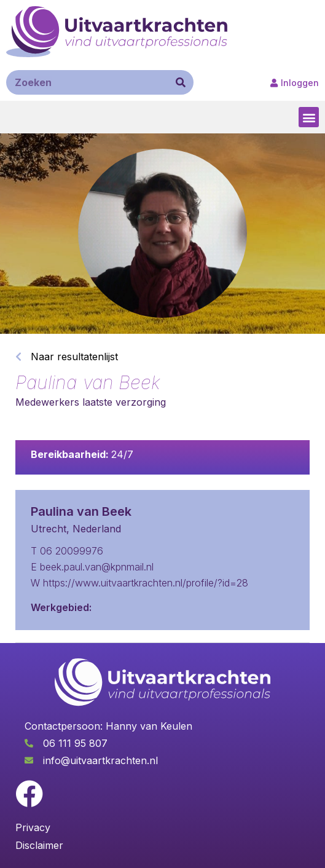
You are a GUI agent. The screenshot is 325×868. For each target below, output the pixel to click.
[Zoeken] (181, 82)
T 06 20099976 (67, 551)
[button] (309, 117)
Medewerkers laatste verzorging (91, 402)
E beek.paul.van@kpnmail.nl (92, 567)
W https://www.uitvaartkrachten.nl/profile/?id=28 (139, 583)
